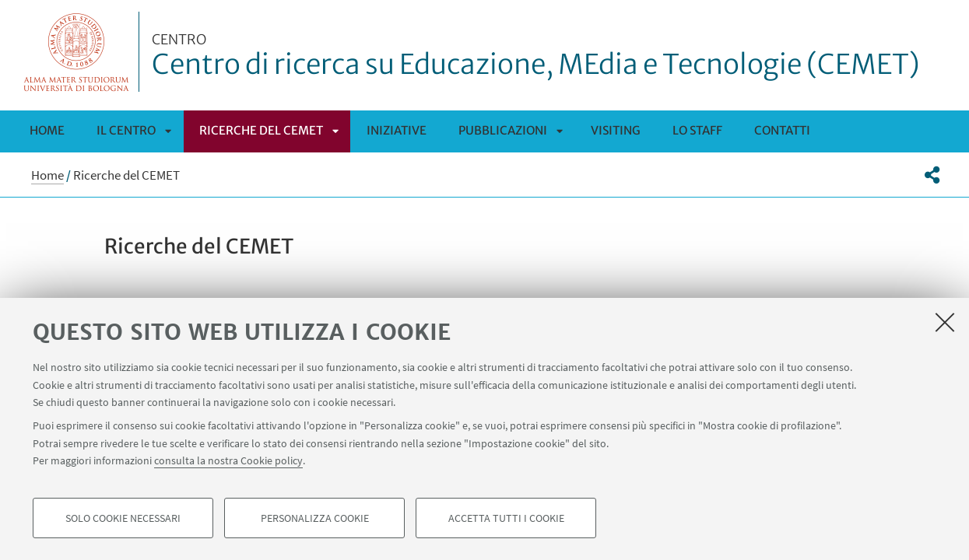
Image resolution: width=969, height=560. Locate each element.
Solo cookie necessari (123, 518)
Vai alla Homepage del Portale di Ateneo (77, 52)
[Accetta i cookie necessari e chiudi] (945, 322)
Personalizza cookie (315, 518)
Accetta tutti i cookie (506, 518)
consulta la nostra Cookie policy (228, 460)
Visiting (616, 130)
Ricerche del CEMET (261, 130)
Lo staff (697, 130)
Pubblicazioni (503, 130)
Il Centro (126, 130)
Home (47, 130)
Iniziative (397, 130)
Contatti (782, 130)
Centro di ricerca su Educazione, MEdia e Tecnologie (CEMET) (536, 57)
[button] (932, 175)
